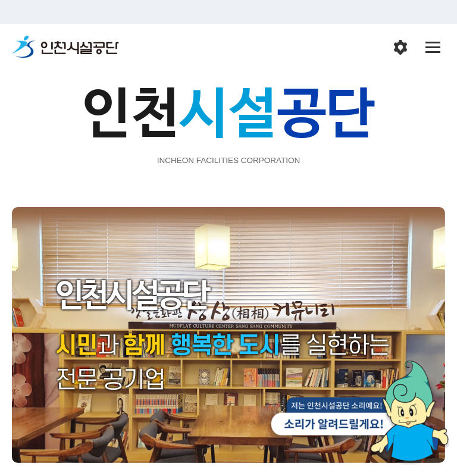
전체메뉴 (433, 48)
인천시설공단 (65, 48)
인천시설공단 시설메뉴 (400, 48)
